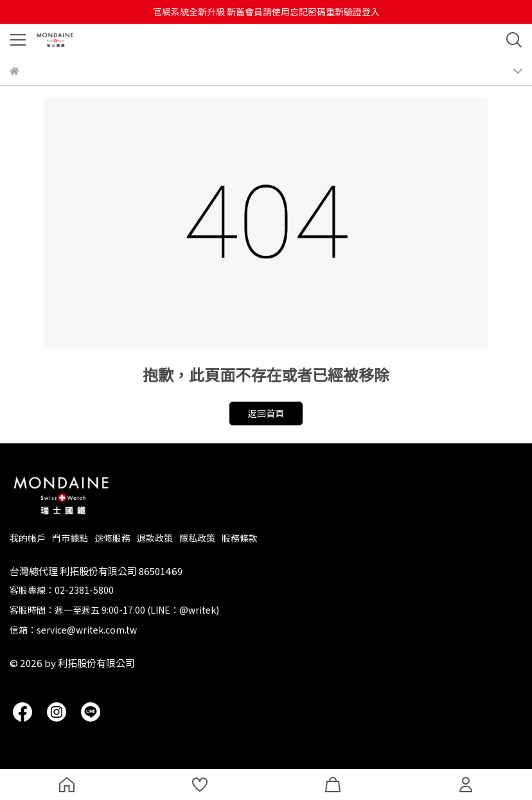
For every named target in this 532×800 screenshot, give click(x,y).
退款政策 (155, 538)
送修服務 (112, 538)
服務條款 (240, 538)
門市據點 (70, 538)
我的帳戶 (28, 538)
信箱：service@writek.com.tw (73, 630)
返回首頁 (266, 413)
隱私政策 (197, 538)
